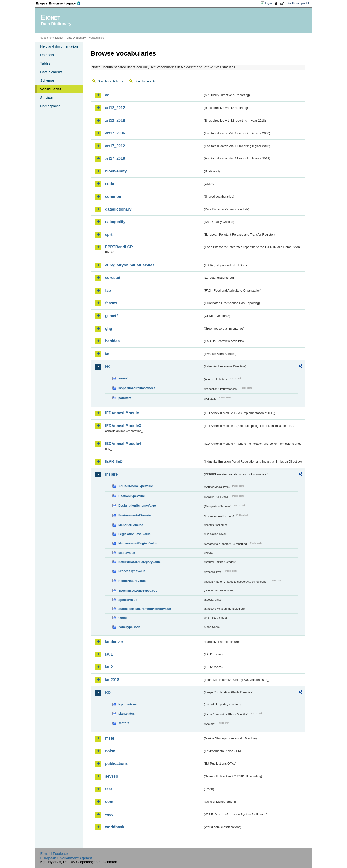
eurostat (113, 278)
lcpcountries (127, 704)
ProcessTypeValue (132, 571)
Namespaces (50, 106)
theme (123, 618)
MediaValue (127, 553)
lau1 (109, 654)
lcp (108, 692)
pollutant (125, 398)
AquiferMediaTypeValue (136, 486)
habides (112, 341)
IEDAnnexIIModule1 (123, 413)
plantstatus (127, 713)
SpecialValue (128, 600)
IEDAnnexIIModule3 (123, 426)
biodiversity (116, 171)
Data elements (51, 72)
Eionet (59, 38)
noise (110, 751)
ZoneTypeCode (129, 627)
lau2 (109, 667)
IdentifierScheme (131, 525)
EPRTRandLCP (119, 247)
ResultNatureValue (132, 581)
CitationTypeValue (132, 496)
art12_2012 (115, 108)
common (113, 196)
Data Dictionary (76, 38)
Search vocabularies (110, 81)
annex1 (124, 378)
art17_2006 (115, 133)
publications (116, 764)
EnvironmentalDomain (135, 515)
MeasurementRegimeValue (138, 543)
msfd (110, 738)
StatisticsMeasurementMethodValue (145, 609)
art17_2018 (115, 158)
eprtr (109, 235)
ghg (109, 328)
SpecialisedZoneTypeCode (138, 591)
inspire (111, 474)
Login (268, 3)
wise (109, 814)
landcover (114, 642)
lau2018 (112, 680)
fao (108, 290)
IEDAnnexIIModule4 (123, 444)
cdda (110, 184)
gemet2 (112, 316)
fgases (111, 303)
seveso (112, 776)
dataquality (115, 222)
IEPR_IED (114, 461)
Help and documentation (59, 46)
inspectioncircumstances (137, 388)
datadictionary (118, 209)
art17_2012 (115, 146)
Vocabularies (51, 89)
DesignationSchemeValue (137, 506)
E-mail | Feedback (54, 854)
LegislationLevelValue (134, 534)
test (108, 789)
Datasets (47, 55)
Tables (45, 63)
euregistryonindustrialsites (130, 265)
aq (107, 95)
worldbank (115, 827)
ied (108, 366)
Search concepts (145, 81)
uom (109, 802)
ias (108, 354)
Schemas (47, 80)
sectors (124, 723)
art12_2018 (115, 121)
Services (47, 98)
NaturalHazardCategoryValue (140, 562)
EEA (60, 3)
